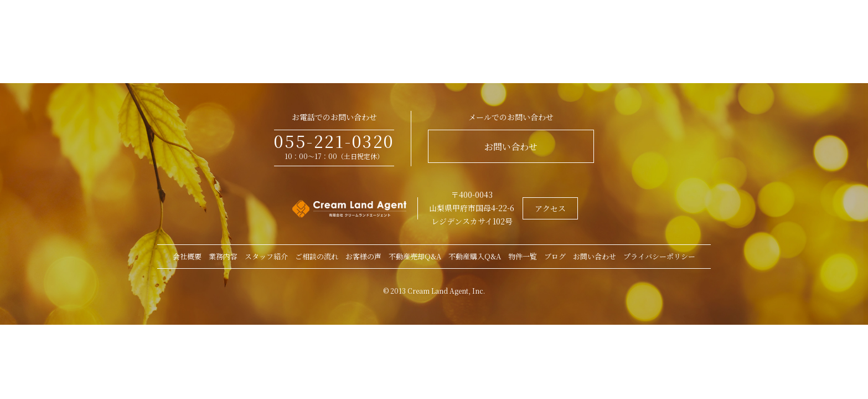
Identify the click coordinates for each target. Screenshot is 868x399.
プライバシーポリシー (659, 256)
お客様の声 (363, 256)
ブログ (555, 256)
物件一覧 (523, 256)
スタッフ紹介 (266, 256)
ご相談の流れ (317, 256)
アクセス (550, 208)
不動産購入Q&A (475, 256)
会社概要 (187, 256)
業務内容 (223, 256)
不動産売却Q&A (415, 256)
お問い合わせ (511, 147)
